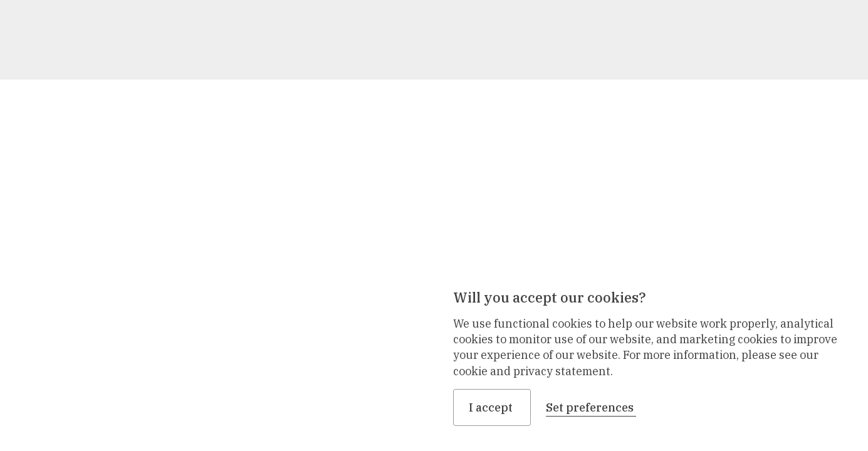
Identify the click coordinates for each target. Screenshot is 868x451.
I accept (492, 407)
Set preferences (591, 407)
